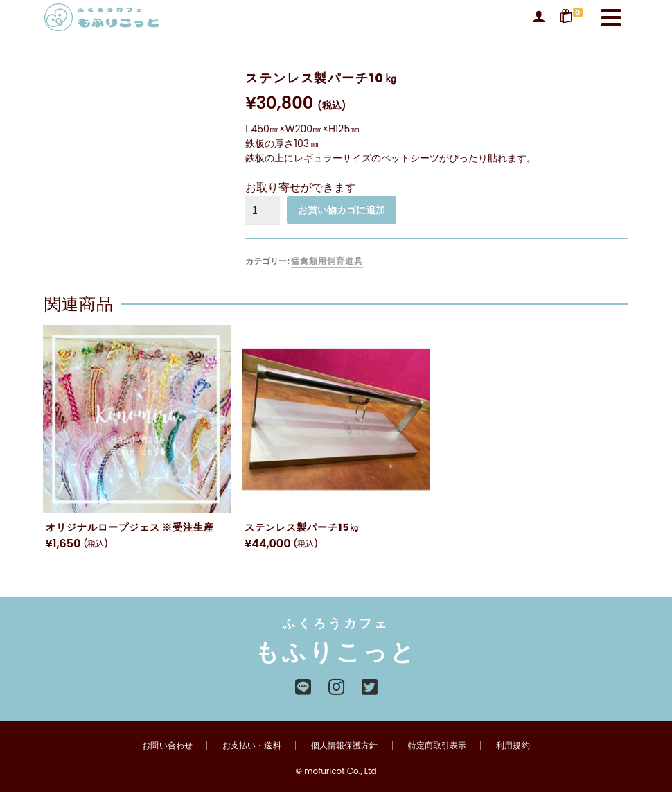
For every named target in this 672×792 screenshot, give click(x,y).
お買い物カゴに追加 (342, 210)
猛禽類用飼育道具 (327, 261)
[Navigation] (611, 17)
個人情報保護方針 (344, 745)
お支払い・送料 (252, 745)
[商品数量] (263, 210)
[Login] (539, 17)
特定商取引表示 (436, 745)
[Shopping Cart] (573, 17)
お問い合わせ (168, 745)
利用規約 (512, 745)
